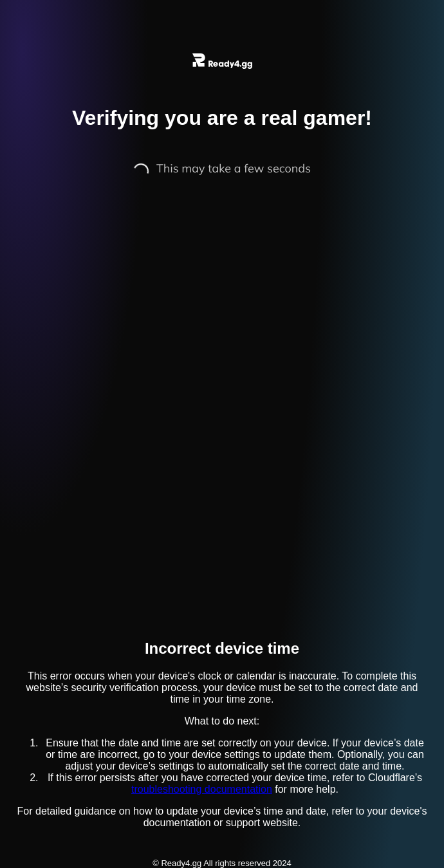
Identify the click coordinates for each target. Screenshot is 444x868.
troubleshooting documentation (202, 789)
